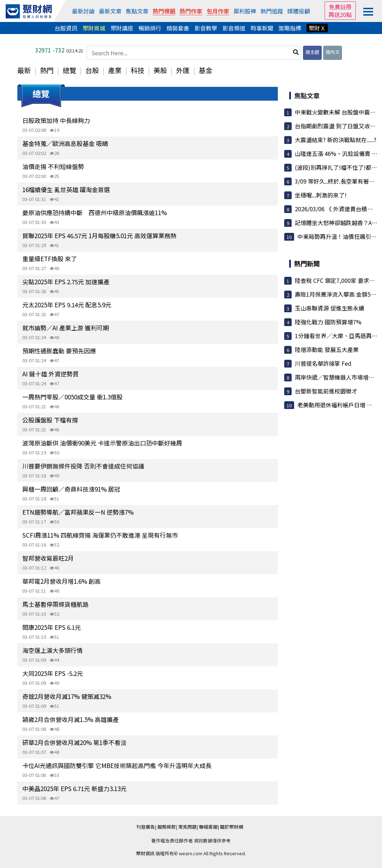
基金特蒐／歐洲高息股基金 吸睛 (65, 143)
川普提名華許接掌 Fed (323, 363)
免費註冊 (340, 7)
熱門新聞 (307, 263)
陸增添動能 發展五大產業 (327, 349)
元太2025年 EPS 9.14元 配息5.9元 (67, 305)
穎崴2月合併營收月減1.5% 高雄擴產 (71, 719)
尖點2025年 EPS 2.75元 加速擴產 (66, 282)
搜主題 (312, 52)
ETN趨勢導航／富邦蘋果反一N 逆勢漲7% (78, 512)
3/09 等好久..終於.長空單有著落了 (338, 181)
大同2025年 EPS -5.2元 (53, 673)
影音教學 (206, 28)
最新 (24, 70)
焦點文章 (137, 11)
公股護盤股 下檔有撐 (50, 420)
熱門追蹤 (272, 11)
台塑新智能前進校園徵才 (326, 391)
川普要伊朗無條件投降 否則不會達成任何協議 (83, 466)
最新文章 (110, 11)
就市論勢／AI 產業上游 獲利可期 (66, 328)
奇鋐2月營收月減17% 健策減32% (67, 696)
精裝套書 (178, 28)
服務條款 (167, 827)
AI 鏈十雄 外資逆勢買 (50, 374)
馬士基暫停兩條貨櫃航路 (55, 604)
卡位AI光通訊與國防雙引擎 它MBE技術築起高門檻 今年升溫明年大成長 (117, 765)
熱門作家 (191, 11)
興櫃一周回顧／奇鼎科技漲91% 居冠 (71, 489)
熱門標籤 (164, 11)
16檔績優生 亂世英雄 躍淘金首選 (66, 189)
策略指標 (290, 28)
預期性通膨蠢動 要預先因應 (59, 351)
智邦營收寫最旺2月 (48, 558)
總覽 (69, 70)
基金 (206, 70)
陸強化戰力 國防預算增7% (328, 322)
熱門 (47, 70)
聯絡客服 (208, 827)
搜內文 (333, 52)
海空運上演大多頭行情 (52, 650)
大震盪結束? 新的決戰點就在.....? (336, 140)
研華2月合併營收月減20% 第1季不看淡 (74, 742)
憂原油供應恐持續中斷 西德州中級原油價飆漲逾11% (95, 212)
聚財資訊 (145, 853)
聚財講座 (122, 28)
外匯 (183, 70)
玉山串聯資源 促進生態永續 (330, 308)
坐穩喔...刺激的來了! (321, 195)
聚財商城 (94, 28)
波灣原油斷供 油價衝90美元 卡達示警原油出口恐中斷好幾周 (102, 443)
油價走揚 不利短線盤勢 (53, 166)
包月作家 (218, 11)
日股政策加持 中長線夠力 (56, 120)
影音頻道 (234, 28)
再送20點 (340, 15)
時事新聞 (262, 28)
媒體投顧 (299, 11)
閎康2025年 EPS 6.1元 (52, 627)
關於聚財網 (232, 827)
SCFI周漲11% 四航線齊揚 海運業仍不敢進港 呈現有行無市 (100, 535)
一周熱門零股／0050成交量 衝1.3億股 (72, 397)
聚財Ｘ (317, 28)
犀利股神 (245, 11)
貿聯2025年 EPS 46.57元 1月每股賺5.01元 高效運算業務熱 (99, 236)
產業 (115, 70)
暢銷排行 (150, 28)
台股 (92, 70)
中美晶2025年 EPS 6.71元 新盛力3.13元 (74, 788)
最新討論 (83, 11)
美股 (160, 70)
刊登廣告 (146, 827)
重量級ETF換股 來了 (50, 259)
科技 (137, 70)
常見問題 (187, 827)
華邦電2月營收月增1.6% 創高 (61, 581)
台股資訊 (66, 28)
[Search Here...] (194, 53)
